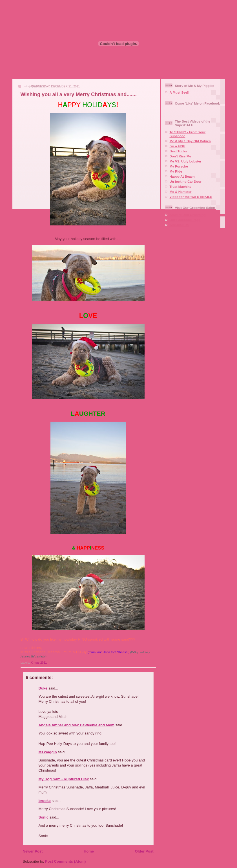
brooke (45, 801)
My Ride (176, 171)
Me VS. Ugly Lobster (186, 161)
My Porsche (179, 166)
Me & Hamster (181, 192)
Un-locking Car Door (186, 181)
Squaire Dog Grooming (188, 215)
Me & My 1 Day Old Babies (190, 141)
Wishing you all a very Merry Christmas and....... (79, 94)
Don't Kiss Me (180, 156)
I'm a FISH (178, 146)
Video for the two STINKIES (191, 197)
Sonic (44, 817)
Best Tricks (178, 151)
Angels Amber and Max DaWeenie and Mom (77, 725)
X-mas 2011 (39, 663)
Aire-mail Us (179, 225)
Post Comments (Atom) (65, 861)
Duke (43, 688)
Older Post (144, 851)
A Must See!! (180, 92)
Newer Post (33, 851)
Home (89, 851)
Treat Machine (181, 187)
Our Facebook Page (185, 220)
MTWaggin (48, 752)
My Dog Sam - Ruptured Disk (64, 779)
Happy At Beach (182, 176)
